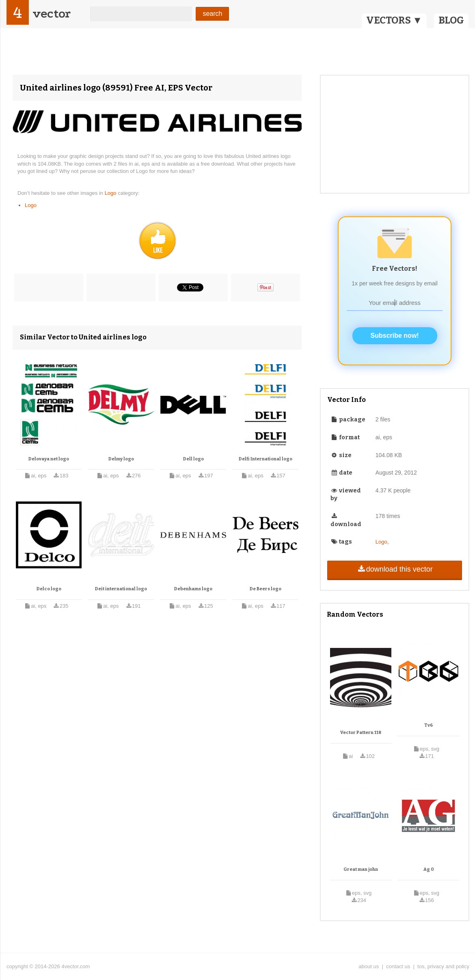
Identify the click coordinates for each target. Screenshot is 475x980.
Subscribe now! (395, 336)
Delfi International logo (266, 459)
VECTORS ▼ (394, 20)
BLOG (451, 20)
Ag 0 (429, 869)
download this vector (394, 569)
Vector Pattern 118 (361, 733)
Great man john (361, 869)
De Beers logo (266, 589)
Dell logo (193, 459)
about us (369, 966)
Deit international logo (121, 589)
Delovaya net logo (49, 459)
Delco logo (49, 589)
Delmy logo (121, 459)
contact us (398, 966)
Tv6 (429, 725)
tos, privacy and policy (443, 966)
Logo (111, 193)
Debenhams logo (193, 589)
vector (52, 14)
